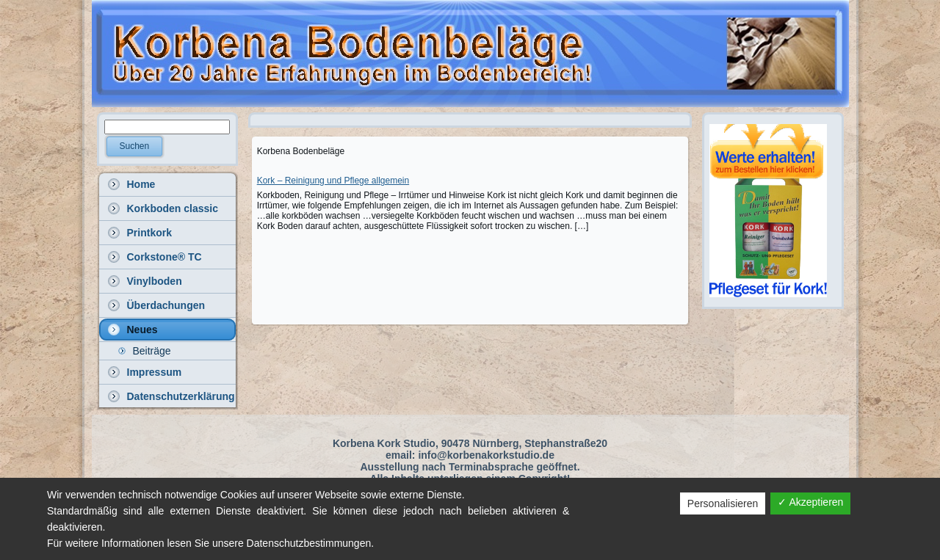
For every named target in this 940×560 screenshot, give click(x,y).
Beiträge (152, 351)
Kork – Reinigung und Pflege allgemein (333, 181)
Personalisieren (723, 503)
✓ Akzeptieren (810, 502)
